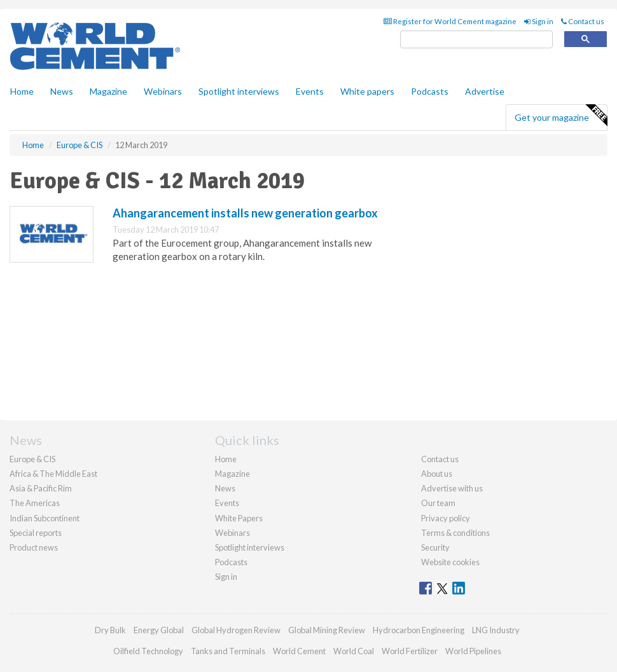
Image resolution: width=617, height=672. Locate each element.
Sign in (539, 21)
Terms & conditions (455, 533)
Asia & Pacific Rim (41, 488)
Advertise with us (452, 488)
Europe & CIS (32, 459)
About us (437, 474)
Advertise (485, 91)
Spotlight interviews (239, 91)
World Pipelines (473, 651)
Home (22, 91)
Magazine (108, 91)
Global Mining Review (327, 630)
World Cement (299, 651)
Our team (438, 503)
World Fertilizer (410, 651)
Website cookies (450, 562)
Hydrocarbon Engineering (419, 630)
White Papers (239, 518)
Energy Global (159, 630)
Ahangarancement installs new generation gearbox (245, 213)
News (225, 488)
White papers (367, 91)
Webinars (163, 91)
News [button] (62, 91)
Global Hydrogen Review (236, 630)
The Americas (35, 503)
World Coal (354, 651)
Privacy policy (446, 518)
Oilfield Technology (148, 651)
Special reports (36, 533)
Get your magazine (561, 116)
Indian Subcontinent (45, 518)
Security (435, 547)
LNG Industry (496, 630)
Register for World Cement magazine (450, 21)
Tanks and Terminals (228, 651)
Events (310, 91)
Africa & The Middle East (53, 474)
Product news (34, 547)
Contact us (583, 21)
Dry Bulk (110, 630)
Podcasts (430, 91)
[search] (476, 40)
